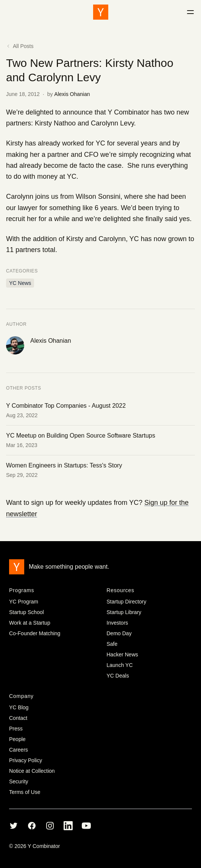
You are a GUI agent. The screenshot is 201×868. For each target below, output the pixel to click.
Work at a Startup (30, 623)
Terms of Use (25, 792)
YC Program (24, 602)
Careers (19, 750)
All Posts (20, 46)
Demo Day (119, 633)
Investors (118, 623)
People (17, 739)
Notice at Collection (32, 771)
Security (19, 781)
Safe (112, 644)
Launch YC (120, 665)
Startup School (26, 612)
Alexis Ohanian (72, 94)
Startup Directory (127, 602)
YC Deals (118, 676)
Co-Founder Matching (35, 633)
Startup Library (124, 612)
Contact (18, 718)
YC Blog (19, 707)
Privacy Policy (26, 760)
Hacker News (122, 654)
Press (16, 729)
